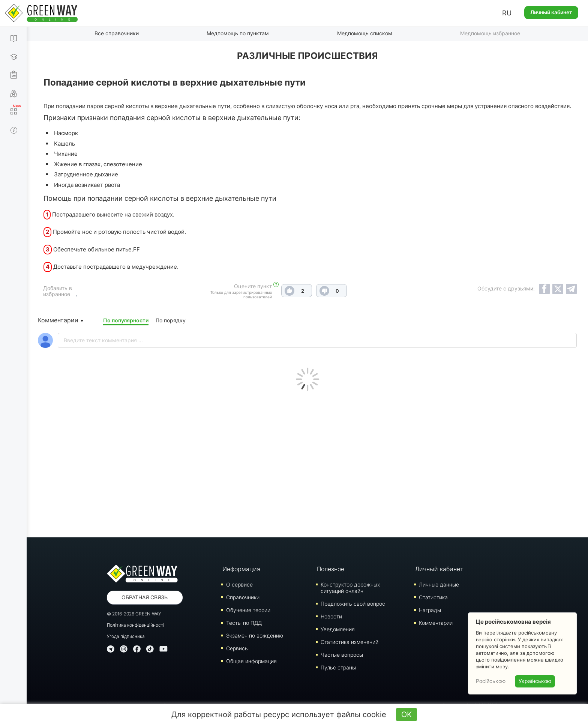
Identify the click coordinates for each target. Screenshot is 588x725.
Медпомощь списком (365, 33)
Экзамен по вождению (255, 636)
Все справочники (117, 33)
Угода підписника (126, 636)
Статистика (433, 597)
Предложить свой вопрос (353, 604)
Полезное (331, 569)
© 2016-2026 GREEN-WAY (134, 614)
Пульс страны (338, 667)
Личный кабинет (551, 12)
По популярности (126, 320)
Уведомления (338, 629)
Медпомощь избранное (490, 33)
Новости (331, 616)
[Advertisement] (307, 462)
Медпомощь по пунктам (238, 33)
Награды (430, 610)
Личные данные (439, 584)
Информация (241, 569)
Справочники (243, 597)
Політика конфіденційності (136, 625)
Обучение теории (248, 610)
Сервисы (237, 648)
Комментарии (436, 623)
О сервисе (239, 584)
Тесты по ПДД (244, 623)
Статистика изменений (349, 642)
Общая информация (251, 661)
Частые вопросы (342, 655)
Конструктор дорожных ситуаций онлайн (350, 588)
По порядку (171, 320)
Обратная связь (145, 597)
